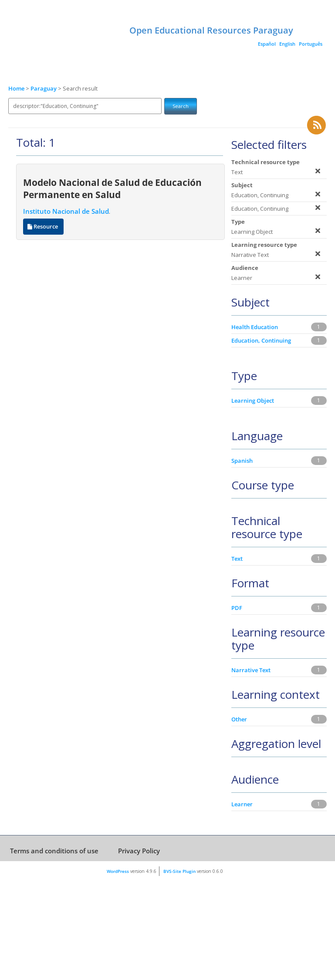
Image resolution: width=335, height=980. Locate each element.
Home (16, 89)
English (287, 44)
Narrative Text (251, 670)
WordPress (118, 871)
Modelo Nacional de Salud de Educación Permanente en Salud (112, 189)
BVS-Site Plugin (179, 871)
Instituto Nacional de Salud (66, 211)
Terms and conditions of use (54, 851)
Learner (242, 804)
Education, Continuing (261, 340)
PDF (237, 608)
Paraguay (44, 89)
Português (311, 44)
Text (237, 559)
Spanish (242, 461)
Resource (43, 227)
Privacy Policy (139, 851)
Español (267, 44)
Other (239, 719)
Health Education (255, 327)
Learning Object (253, 401)
